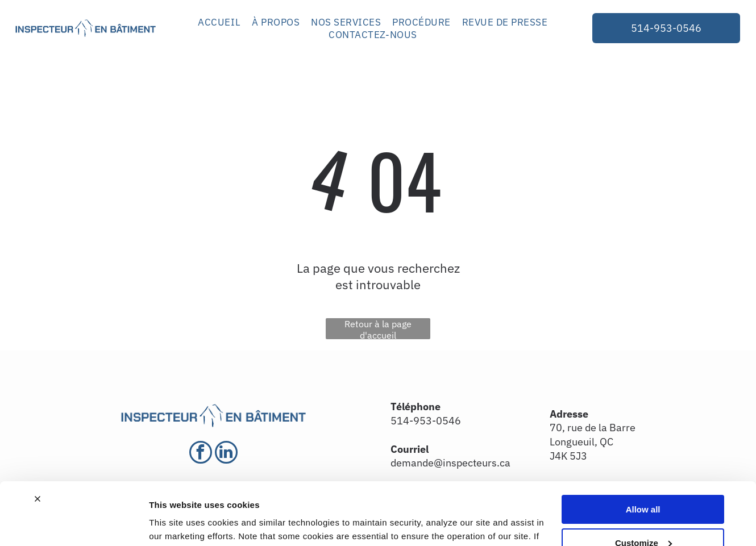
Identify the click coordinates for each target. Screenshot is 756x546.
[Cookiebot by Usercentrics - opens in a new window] (74, 524)
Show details (175, 524)
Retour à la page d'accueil (378, 329)
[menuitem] (219, 22)
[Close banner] (38, 441)
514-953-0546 (426, 421)
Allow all (643, 452)
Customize (643, 485)
